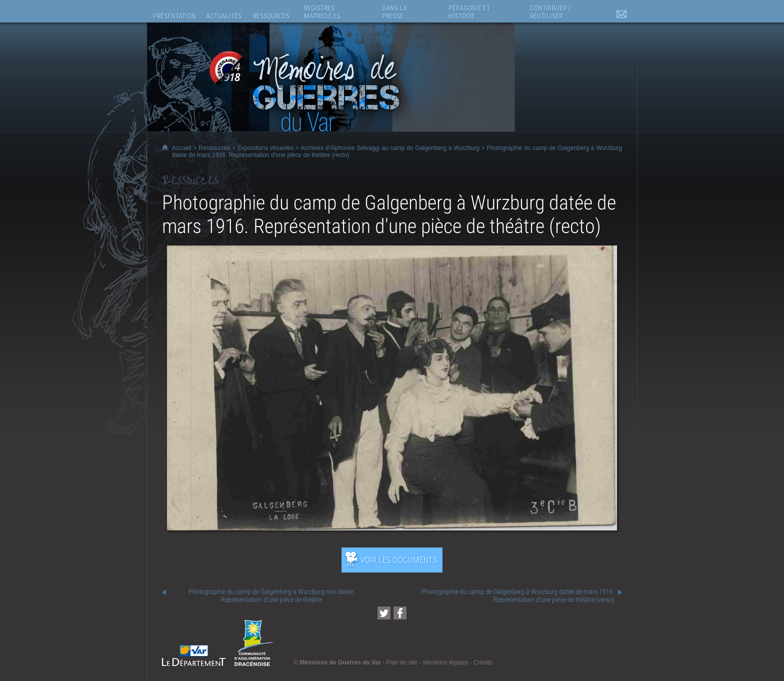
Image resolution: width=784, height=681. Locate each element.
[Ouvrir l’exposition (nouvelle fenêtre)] (392, 528)
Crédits (483, 662)
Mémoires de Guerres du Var (340, 662)
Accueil (182, 148)
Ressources (214, 148)
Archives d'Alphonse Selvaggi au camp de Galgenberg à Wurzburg (390, 148)
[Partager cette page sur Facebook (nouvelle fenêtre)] (400, 613)
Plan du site (402, 662)
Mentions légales (445, 662)
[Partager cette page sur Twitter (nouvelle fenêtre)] (384, 613)
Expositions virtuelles (265, 148)
